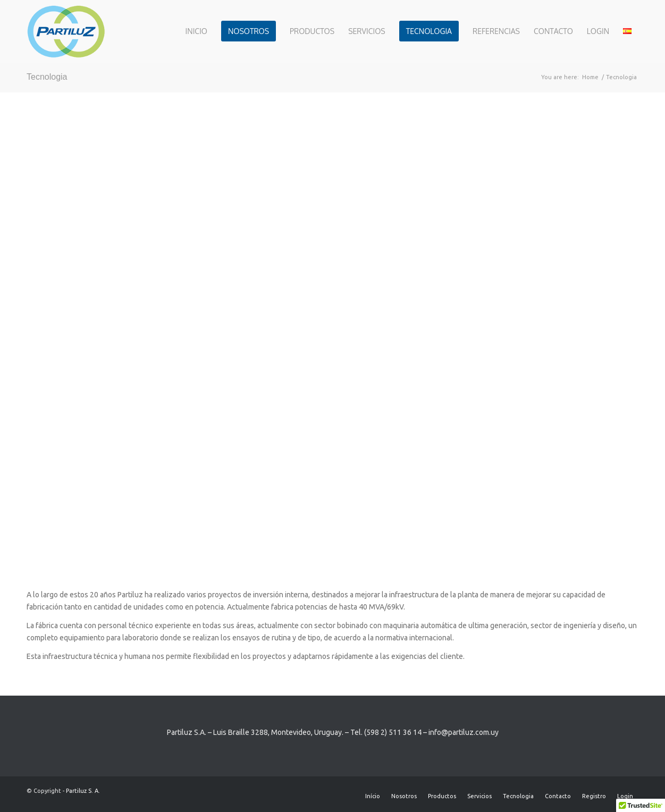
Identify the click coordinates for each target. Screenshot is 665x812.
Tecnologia (47, 77)
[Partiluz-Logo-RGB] (66, 31)
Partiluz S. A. (83, 791)
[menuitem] (196, 31)
